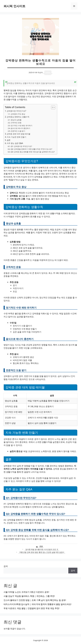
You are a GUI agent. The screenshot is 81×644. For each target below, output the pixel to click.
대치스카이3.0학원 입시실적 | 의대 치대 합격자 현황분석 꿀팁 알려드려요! (37, 604)
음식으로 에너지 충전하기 (21, 128)
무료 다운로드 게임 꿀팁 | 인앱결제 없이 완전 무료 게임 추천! (31, 608)
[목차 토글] (52, 107)
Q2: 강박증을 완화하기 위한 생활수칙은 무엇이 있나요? (31, 149)
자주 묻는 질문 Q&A (15, 143)
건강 (41, 546)
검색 (6, 566)
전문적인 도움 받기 (18, 131)
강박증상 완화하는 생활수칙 (18, 117)
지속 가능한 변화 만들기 (17, 137)
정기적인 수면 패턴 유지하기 (22, 125)
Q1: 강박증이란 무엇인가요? (21, 146)
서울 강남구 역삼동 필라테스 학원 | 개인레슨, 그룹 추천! (29, 596)
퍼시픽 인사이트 (14, 6)
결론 (9, 140)
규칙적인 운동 (16, 123)
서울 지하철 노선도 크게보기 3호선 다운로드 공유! (26, 592)
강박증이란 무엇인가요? (16, 111)
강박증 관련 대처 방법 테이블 (19, 134)
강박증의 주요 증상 (18, 114)
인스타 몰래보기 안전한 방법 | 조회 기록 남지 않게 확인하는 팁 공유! (35, 600)
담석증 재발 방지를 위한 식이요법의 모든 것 (42, 549)
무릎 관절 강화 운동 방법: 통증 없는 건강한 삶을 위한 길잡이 (42, 552)
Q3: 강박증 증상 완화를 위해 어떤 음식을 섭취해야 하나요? (33, 152)
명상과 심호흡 (16, 120)
